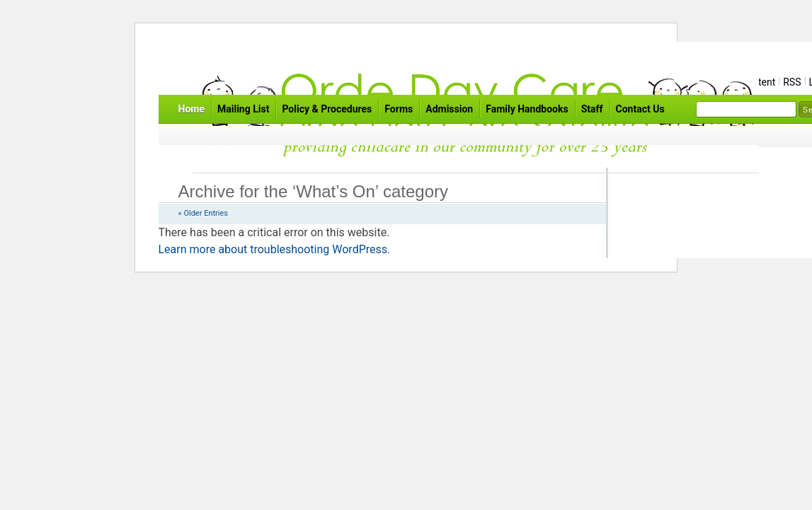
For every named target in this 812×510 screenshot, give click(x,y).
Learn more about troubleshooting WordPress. (275, 249)
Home (191, 109)
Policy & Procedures (327, 109)
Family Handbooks (527, 109)
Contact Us (640, 109)
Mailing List (243, 109)
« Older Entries (203, 213)
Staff (592, 109)
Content (758, 82)
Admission (449, 109)
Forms (399, 109)
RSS (792, 82)
